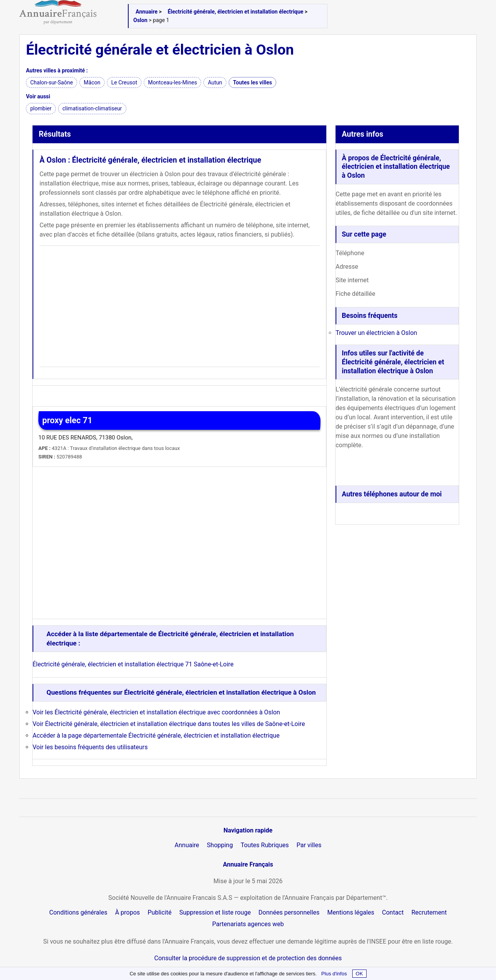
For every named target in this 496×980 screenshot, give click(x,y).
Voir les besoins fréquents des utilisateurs (90, 747)
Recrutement (429, 912)
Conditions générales (78, 912)
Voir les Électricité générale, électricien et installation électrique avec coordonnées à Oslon (156, 712)
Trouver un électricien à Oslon (376, 333)
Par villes (309, 845)
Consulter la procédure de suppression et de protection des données (248, 958)
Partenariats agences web (248, 924)
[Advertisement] (180, 306)
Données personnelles (289, 912)
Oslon (140, 20)
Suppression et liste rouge (215, 912)
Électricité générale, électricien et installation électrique (236, 12)
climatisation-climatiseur (92, 108)
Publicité (160, 912)
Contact (393, 912)
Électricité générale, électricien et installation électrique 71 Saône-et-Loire (133, 664)
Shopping (220, 845)
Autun (215, 82)
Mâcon (92, 82)
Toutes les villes (252, 82)
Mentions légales (351, 912)
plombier (41, 108)
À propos (127, 912)
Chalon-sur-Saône (52, 82)
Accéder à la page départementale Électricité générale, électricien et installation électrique (156, 735)
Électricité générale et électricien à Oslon (160, 50)
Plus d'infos (334, 974)
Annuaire (146, 12)
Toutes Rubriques (265, 845)
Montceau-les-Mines (172, 82)
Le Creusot (124, 82)
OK (359, 974)
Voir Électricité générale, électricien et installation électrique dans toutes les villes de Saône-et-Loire (169, 724)
